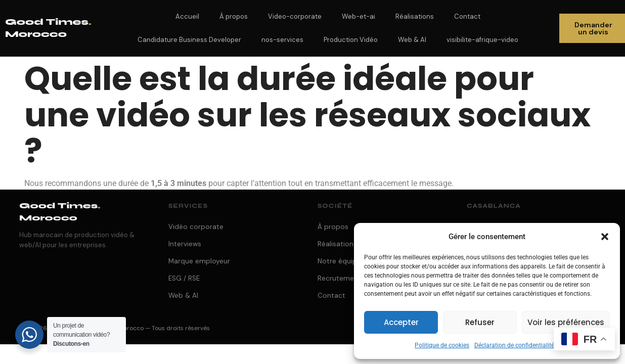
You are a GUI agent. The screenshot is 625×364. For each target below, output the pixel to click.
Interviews (185, 244)
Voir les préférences (566, 322)
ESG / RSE (184, 278)
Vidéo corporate (196, 227)
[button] (605, 237)
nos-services (282, 40)
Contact (467, 16)
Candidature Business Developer (189, 40)
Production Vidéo (351, 40)
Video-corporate (295, 16)
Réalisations (415, 16)
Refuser (480, 322)
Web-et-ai (359, 16)
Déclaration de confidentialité (514, 345)
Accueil (187, 16)
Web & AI (412, 40)
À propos (234, 16)
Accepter (401, 322)
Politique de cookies (442, 345)
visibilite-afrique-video (482, 40)
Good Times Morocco (60, 212)
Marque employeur (199, 261)
